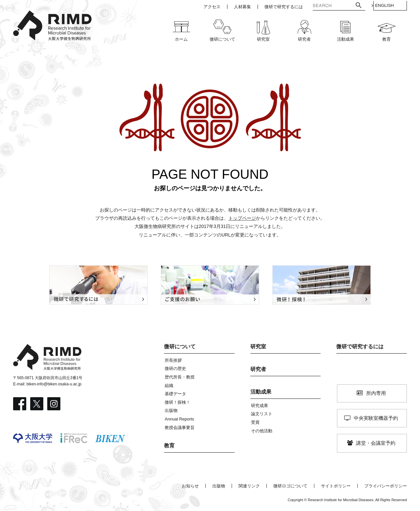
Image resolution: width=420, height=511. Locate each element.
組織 (169, 386)
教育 (169, 446)
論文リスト (262, 414)
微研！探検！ (178, 402)
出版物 (171, 410)
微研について (180, 347)
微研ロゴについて (290, 486)
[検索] (324, 6)
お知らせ (190, 486)
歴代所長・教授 (180, 377)
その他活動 (262, 431)
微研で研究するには (360, 347)
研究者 (258, 369)
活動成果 (261, 392)
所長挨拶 (173, 360)
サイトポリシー (336, 486)
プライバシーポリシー (386, 486)
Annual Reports (179, 419)
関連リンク (249, 486)
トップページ (242, 218)
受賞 (255, 422)
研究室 (258, 347)
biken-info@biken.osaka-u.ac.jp (54, 384)
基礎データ (175, 394)
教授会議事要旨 (180, 428)
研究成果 (260, 406)
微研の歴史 (175, 368)
